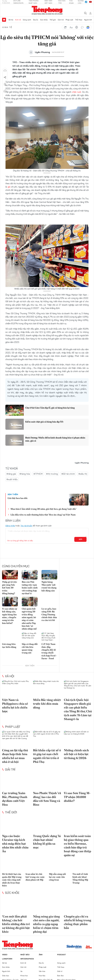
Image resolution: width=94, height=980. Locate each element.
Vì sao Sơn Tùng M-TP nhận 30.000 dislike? (77, 797)
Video (5, 955)
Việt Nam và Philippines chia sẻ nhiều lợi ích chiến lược (15, 706)
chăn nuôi (77, 92)
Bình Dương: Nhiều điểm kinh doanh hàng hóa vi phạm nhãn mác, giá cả (55, 439)
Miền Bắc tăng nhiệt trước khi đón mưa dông (47, 704)
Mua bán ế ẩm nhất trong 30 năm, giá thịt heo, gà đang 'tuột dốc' (44, 509)
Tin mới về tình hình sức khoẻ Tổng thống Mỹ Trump (80, 878)
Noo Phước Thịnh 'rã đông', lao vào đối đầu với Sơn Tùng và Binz (47, 799)
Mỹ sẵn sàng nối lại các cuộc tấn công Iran (57, 877)
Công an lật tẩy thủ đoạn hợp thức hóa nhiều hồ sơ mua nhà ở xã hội (15, 756)
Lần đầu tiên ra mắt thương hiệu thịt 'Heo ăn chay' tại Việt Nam (43, 515)
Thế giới (53, 20)
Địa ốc (36, 20)
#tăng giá (11, 474)
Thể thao (79, 20)
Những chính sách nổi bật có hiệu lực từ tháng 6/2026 (76, 754)
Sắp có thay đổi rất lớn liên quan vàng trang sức (30, 648)
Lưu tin (5, 84)
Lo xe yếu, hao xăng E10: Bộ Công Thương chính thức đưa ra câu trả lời (49, 614)
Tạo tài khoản (26, 526)
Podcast (62, 955)
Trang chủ (4, 20)
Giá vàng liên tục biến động (9, 645)
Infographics (27, 959)
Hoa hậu (42, 976)
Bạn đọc (60, 976)
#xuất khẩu (12, 479)
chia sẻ (65, 27)
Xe (21, 971)
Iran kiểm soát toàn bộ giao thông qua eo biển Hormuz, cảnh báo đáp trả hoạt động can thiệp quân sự (77, 846)
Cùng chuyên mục (16, 566)
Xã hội (11, 20)
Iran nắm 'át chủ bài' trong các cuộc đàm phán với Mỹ (35, 877)
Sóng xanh (27, 20)
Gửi (80, 539)
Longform (7, 959)
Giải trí (10, 769)
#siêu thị (83, 474)
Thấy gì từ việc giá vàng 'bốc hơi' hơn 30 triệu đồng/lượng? (10, 588)
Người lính (88, 20)
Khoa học (24, 976)
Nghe (5, 71)
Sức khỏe (44, 20)
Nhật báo (25, 955)
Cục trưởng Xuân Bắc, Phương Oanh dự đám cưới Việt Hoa (15, 799)
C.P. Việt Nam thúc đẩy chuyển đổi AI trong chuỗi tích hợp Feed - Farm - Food (49, 651)
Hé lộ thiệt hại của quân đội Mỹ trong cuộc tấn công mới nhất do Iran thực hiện (12, 880)
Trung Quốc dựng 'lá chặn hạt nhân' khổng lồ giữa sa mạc (47, 842)
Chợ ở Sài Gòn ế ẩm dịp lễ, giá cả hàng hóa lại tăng (50, 408)
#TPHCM (38, 474)
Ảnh (41, 955)
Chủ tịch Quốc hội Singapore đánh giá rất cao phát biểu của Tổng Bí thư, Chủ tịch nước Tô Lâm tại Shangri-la (78, 709)
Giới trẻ (61, 20)
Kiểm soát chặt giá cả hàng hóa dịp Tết (44, 422)
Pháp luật (69, 20)
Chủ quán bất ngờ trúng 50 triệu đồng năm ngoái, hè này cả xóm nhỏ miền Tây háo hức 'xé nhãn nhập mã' (29, 619)
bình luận (82, 27)
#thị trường (52, 474)
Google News (88, 27)
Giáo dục (6, 976)
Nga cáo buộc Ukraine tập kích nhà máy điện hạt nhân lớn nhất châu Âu (15, 844)
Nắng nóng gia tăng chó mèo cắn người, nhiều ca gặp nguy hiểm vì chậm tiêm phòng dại (46, 924)
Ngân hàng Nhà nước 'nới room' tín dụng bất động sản (49, 586)
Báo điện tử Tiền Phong (47, 10)
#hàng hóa (25, 474)
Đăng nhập (10, 526)
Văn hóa (42, 971)
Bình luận (5, 91)
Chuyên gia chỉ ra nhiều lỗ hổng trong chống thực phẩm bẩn (78, 922)
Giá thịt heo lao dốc (18, 498)
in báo (77, 27)
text (71, 27)
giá (9, 187)
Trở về (5, 98)
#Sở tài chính (68, 474)
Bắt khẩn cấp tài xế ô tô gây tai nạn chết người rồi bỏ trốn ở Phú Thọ (47, 756)
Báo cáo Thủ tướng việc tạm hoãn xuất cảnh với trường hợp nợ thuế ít (30, 588)
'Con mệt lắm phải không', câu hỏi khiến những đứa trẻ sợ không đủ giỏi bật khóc (16, 924)
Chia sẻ (5, 77)
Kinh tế (18, 20)
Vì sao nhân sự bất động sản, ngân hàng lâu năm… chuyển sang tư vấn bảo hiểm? (10, 616)
